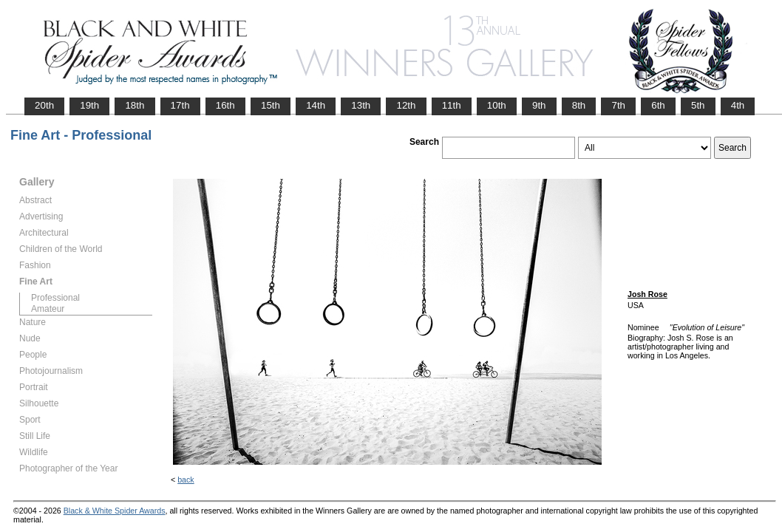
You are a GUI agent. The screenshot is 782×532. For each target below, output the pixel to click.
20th (44, 105)
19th (89, 105)
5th (698, 105)
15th (271, 105)
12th (406, 105)
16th (225, 105)
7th (618, 105)
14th (316, 105)
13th (361, 105)
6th (658, 105)
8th (579, 105)
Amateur (48, 309)
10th (497, 105)
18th (135, 105)
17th (180, 105)
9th (539, 105)
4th (738, 105)
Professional (55, 298)
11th (452, 105)
